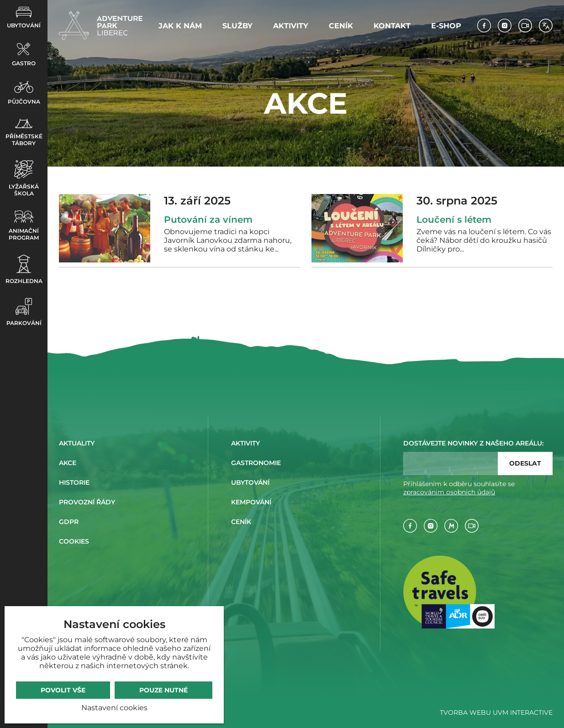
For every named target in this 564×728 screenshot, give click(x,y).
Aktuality (77, 443)
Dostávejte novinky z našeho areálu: (473, 443)
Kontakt (392, 26)
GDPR (69, 522)
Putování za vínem (208, 220)
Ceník (341, 26)
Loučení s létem (454, 220)
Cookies (74, 541)
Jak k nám (180, 26)
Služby (237, 26)
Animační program (24, 226)
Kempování (251, 502)
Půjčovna (24, 93)
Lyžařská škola (24, 178)
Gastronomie (256, 463)
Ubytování (24, 18)
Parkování (24, 312)
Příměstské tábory (24, 133)
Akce (68, 463)
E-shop (446, 26)
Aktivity (291, 26)
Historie (74, 482)
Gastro (24, 55)
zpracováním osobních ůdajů (449, 492)
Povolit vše (63, 690)
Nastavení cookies (114, 708)
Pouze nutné (163, 690)
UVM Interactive (523, 712)
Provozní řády (87, 502)
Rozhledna (24, 270)
